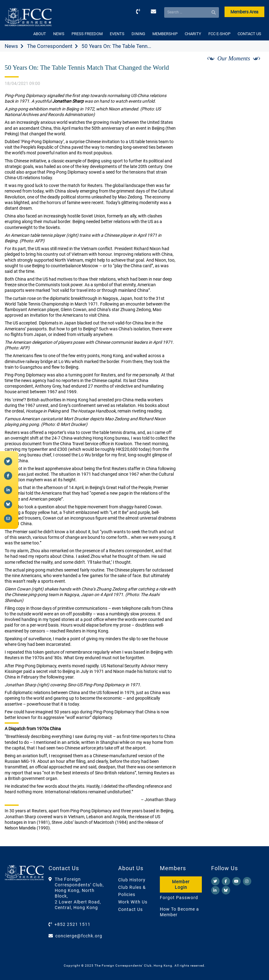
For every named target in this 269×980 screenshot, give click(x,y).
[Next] (253, 66)
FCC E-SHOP (219, 34)
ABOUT (40, 34)
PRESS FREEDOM (87, 34)
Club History (132, 880)
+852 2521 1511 (72, 924)
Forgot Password (179, 898)
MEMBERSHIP (165, 34)
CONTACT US (249, 34)
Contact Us (130, 909)
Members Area (244, 12)
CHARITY (193, 34)
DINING (138, 34)
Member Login (181, 884)
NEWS (59, 34)
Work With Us (133, 902)
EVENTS (117, 34)
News (11, 46)
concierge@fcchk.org (79, 936)
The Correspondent (50, 46)
